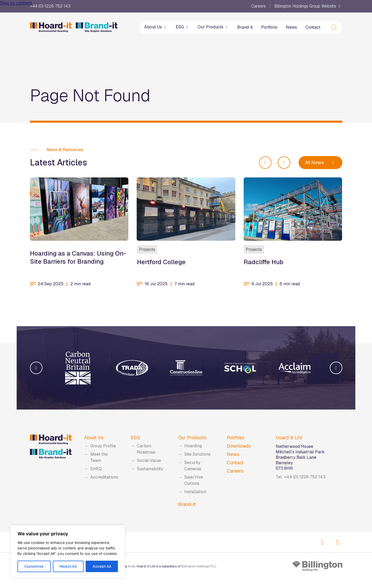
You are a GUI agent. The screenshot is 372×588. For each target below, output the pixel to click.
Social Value (149, 460)
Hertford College (161, 262)
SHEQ (96, 469)
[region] (68, 551)
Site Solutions (197, 454)
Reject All (68, 566)
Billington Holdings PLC (199, 566)
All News (320, 162)
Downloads (239, 446)
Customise (34, 566)
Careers (258, 6)
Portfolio (269, 27)
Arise (132, 566)
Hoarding (193, 446)
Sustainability (150, 469)
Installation (195, 492)
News (291, 27)
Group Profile (103, 446)
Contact (313, 27)
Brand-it (245, 27)
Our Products (213, 27)
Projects (147, 249)
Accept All (102, 566)
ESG (182, 27)
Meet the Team (99, 457)
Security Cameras (193, 466)
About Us (156, 27)
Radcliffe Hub (264, 262)
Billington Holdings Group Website (308, 6)
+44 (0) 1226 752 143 (50, 6)
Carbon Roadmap (146, 449)
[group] (78, 368)
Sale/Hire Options (194, 480)
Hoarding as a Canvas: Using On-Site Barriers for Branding (78, 257)
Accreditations (104, 477)
